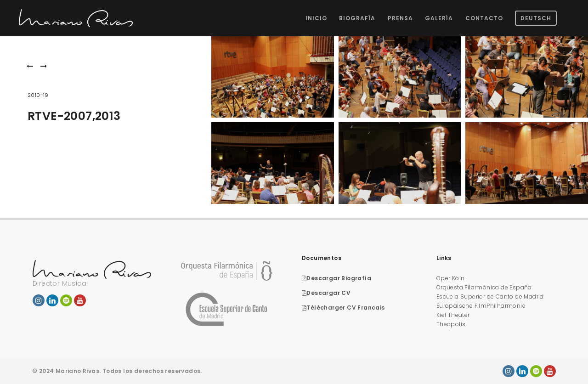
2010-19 (38, 95)
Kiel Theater (453, 315)
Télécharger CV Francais (343, 308)
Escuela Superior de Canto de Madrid (490, 296)
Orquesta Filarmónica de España (484, 287)
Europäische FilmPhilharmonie (481, 306)
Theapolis (451, 324)
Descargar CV (326, 293)
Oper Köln (451, 278)
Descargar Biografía (336, 278)
